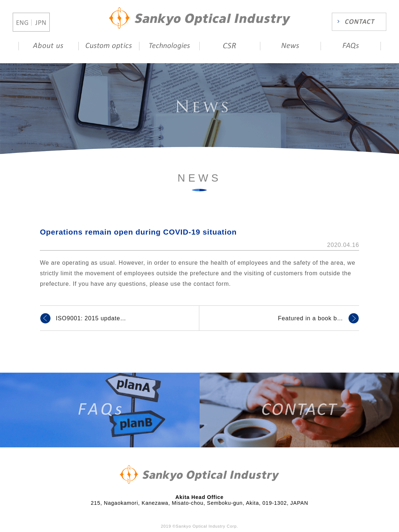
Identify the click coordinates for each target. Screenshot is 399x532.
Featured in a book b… (311, 318)
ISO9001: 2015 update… (91, 318)
